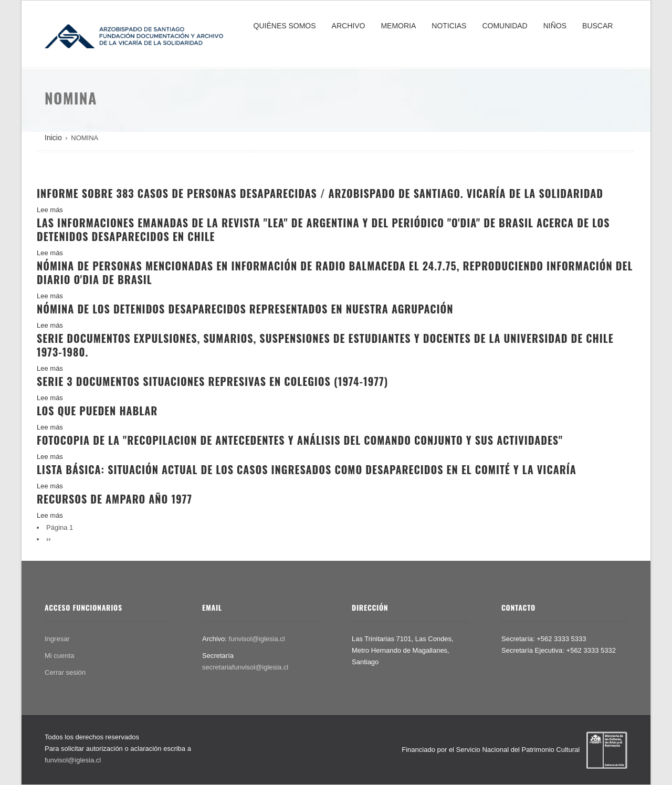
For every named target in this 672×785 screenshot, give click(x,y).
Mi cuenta (59, 656)
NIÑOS (555, 26)
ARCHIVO (349, 26)
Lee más (50, 210)
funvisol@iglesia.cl (257, 639)
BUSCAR (597, 26)
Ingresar (57, 639)
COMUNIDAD (505, 26)
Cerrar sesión (65, 672)
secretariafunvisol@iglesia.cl (245, 667)
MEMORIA (398, 26)
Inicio (53, 138)
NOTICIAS (449, 26)
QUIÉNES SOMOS (285, 26)
